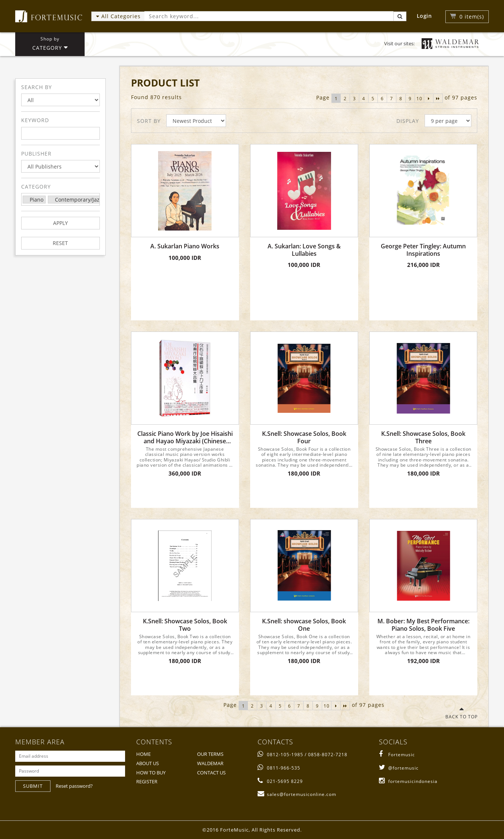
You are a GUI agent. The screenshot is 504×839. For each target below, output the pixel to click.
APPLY (60, 223)
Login (424, 16)
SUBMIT (33, 786)
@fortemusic (399, 768)
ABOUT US (148, 763)
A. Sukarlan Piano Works (185, 246)
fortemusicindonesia (408, 781)
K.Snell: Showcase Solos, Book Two (185, 625)
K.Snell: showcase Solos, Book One (304, 625)
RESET (60, 243)
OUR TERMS (210, 754)
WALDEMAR (210, 763)
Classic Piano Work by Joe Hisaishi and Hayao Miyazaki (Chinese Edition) (185, 437)
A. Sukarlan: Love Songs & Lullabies (304, 250)
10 (419, 99)
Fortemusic (397, 755)
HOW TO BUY (151, 773)
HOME (143, 754)
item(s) (472, 17)
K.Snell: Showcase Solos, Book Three (423, 437)
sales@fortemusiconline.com (297, 794)
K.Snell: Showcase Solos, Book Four (304, 437)
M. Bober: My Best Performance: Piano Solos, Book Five (423, 625)
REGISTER (147, 781)
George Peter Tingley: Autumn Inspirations (423, 250)
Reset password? (74, 786)
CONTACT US (211, 773)
